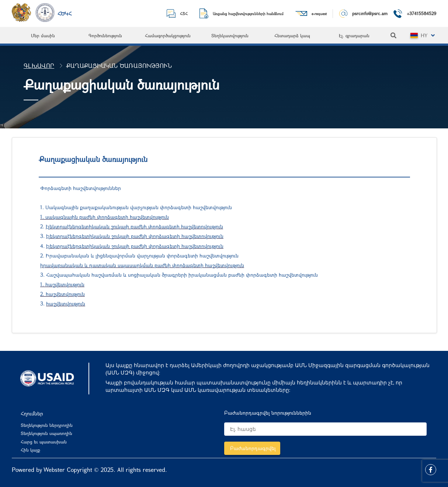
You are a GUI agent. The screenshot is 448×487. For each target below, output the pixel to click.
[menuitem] (43, 35)
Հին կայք (30, 450)
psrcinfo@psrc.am (370, 13)
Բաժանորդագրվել (253, 448)
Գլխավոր (39, 65)
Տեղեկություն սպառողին (46, 433)
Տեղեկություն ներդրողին (47, 425)
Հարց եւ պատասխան (44, 442)
